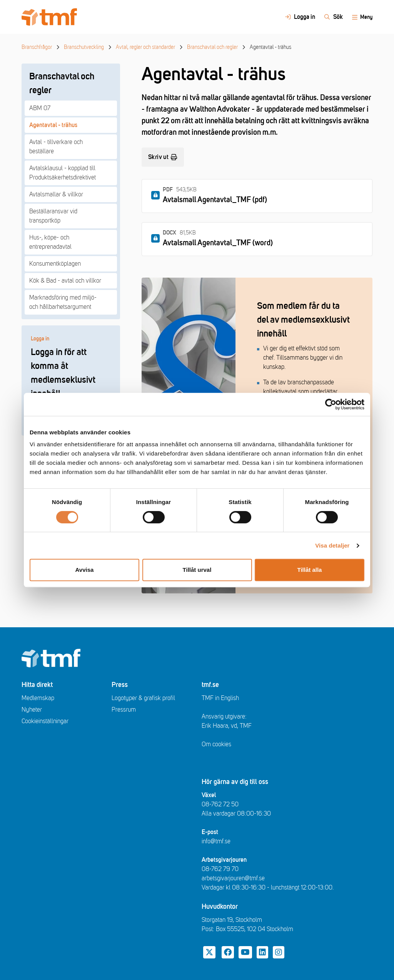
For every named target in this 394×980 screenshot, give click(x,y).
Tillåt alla (310, 570)
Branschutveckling (84, 47)
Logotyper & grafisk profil (143, 698)
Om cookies (216, 744)
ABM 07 (40, 108)
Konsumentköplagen (55, 264)
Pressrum (124, 710)
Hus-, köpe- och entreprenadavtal (50, 242)
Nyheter (32, 710)
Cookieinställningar (45, 721)
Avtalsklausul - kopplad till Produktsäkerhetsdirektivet (63, 173)
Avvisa (85, 570)
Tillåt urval (197, 570)
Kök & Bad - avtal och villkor (65, 281)
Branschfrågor (37, 47)
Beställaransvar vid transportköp (53, 216)
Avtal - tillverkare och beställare (56, 147)
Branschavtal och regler (212, 47)
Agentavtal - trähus (53, 125)
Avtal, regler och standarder (145, 47)
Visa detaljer (332, 545)
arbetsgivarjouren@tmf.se (233, 878)
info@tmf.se (216, 841)
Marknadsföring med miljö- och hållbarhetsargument (63, 302)
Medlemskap (38, 698)
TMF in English (220, 698)
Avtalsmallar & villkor (56, 194)
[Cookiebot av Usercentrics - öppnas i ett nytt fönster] (331, 404)
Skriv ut (163, 157)
